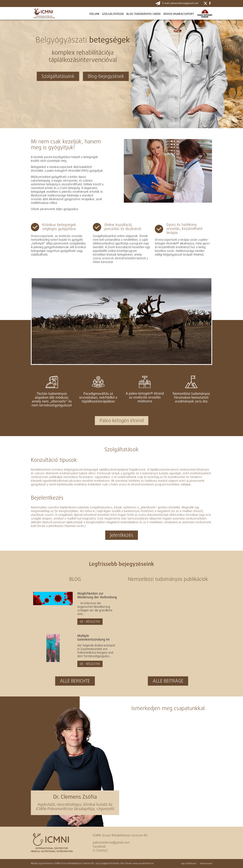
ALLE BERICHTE (75, 681)
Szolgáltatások (113, 14)
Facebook (99, 847)
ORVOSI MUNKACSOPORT (179, 14)
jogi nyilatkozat (189, 864)
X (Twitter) (100, 851)
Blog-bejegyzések (106, 77)
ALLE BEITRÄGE (168, 681)
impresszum (206, 864)
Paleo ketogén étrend (122, 421)
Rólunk (94, 14)
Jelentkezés (122, 535)
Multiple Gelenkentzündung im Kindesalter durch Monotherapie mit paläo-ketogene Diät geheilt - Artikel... (95, 638)
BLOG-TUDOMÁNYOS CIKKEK (144, 14)
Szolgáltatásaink (58, 77)
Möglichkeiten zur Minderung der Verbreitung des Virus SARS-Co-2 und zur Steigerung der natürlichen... (97, 596)
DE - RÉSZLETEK (90, 622)
